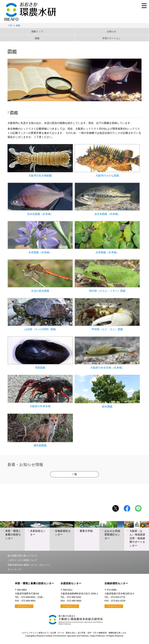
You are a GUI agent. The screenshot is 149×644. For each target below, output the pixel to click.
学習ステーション (112, 38)
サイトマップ (14, 569)
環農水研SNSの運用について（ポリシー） (29, 565)
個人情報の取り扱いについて (22, 556)
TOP (10, 25)
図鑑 (18, 25)
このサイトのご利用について (22, 560)
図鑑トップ (37, 31)
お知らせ (112, 31)
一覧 (74, 474)
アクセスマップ (24, 606)
